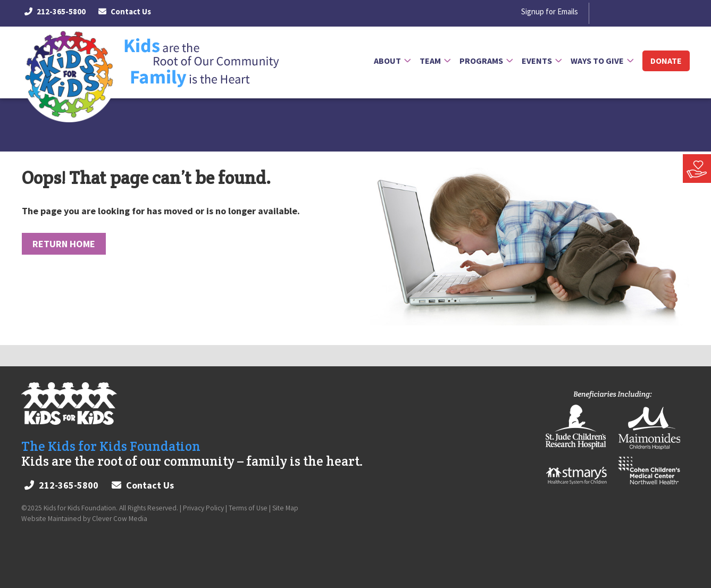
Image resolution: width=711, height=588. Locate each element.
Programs (481, 61)
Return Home (64, 244)
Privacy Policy (203, 508)
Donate (666, 61)
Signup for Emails (550, 12)
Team (430, 61)
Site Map (285, 508)
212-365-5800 (55, 12)
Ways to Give (597, 61)
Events (537, 61)
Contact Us (125, 11)
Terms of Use (248, 508)
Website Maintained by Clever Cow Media (84, 519)
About (387, 61)
